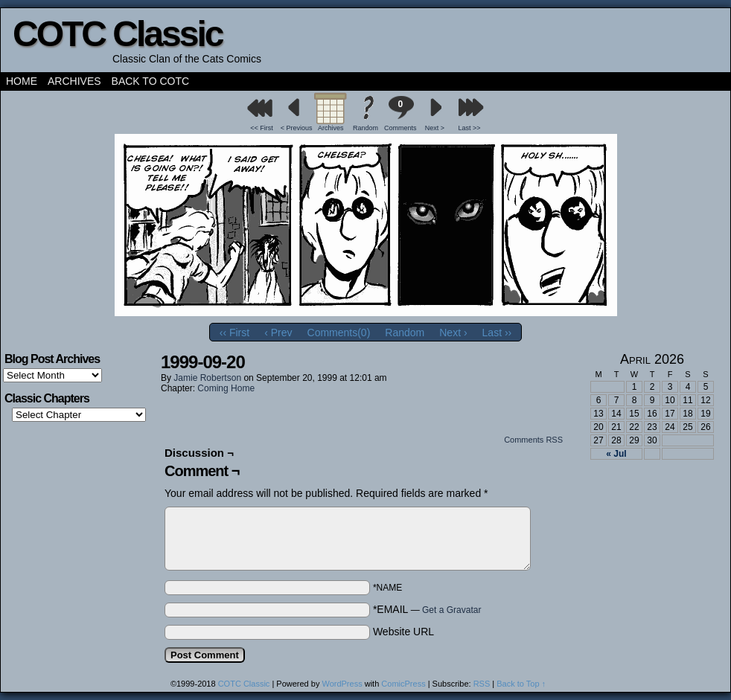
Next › (453, 333)
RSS (482, 684)
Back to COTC (151, 81)
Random (365, 128)
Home (22, 81)
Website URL (403, 632)
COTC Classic (117, 34)
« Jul (616, 454)
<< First (262, 128)
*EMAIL (427, 609)
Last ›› (497, 333)
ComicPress (403, 684)
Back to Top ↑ (521, 684)
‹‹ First (234, 333)
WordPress (342, 684)
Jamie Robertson (207, 378)
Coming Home (226, 388)
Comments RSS (533, 440)
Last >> (470, 128)
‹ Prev (278, 333)
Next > (435, 128)
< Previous (297, 128)
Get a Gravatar (451, 610)
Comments (400, 113)
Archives (74, 81)
